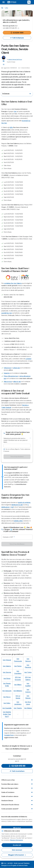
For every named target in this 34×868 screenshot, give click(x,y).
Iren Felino (7, 703)
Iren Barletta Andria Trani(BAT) (7, 714)
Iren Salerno (7, 666)
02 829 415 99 (17, 766)
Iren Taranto (18, 708)
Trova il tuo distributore (17, 544)
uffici (11, 127)
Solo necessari (17, 850)
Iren (15, 111)
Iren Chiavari (7, 660)
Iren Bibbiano (18, 691)
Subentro (7, 373)
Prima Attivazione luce (11, 376)
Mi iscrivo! (17, 828)
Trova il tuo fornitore (17, 457)
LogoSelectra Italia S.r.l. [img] (4, 863)
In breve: (6, 94)
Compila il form (9, 735)
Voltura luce (7, 368)
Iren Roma (7, 678)
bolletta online (18, 521)
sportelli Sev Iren (7, 313)
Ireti (12, 507)
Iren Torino (28, 672)
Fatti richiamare (17, 38)
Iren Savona (7, 672)
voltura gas (16, 368)
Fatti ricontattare (17, 771)
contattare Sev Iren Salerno (13, 283)
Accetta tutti (17, 845)
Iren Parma (18, 666)
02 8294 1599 (17, 33)
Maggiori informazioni (17, 840)
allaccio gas (17, 382)
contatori (28, 359)
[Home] (2, 8)
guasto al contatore (24, 502)
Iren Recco (7, 697)
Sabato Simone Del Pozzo (15, 59)
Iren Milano (18, 685)
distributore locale (17, 505)
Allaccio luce (8, 382)
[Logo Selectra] (12, 2)
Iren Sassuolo (7, 691)
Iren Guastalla (7, 708)
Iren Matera (28, 708)
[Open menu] (4, 2)
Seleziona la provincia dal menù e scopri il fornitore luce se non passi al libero (17, 440)
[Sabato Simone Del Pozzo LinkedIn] (4, 61)
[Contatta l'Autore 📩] (4, 64)
